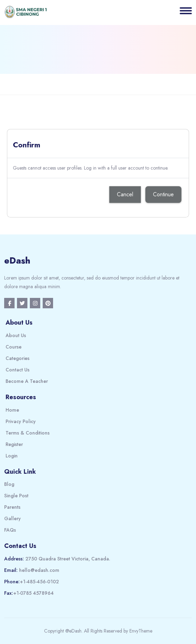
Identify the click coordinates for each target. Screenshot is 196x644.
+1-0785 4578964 (33, 593)
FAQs (10, 530)
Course (14, 347)
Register (14, 444)
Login (12, 456)
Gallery (12, 518)
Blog (9, 484)
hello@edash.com (39, 570)
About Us (16, 335)
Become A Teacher (27, 381)
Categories (18, 358)
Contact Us (18, 370)
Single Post (16, 496)
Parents (12, 507)
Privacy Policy (21, 421)
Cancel (125, 194)
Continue (163, 194)
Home (12, 410)
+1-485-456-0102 (39, 582)
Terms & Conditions (28, 433)
